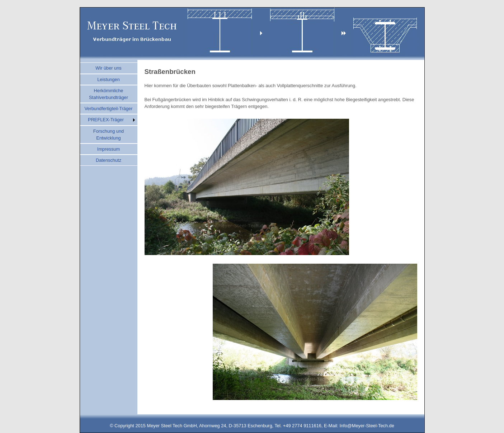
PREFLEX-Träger (106, 120)
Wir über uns (109, 68)
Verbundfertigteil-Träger (109, 109)
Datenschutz (109, 160)
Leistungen (109, 79)
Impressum (109, 149)
